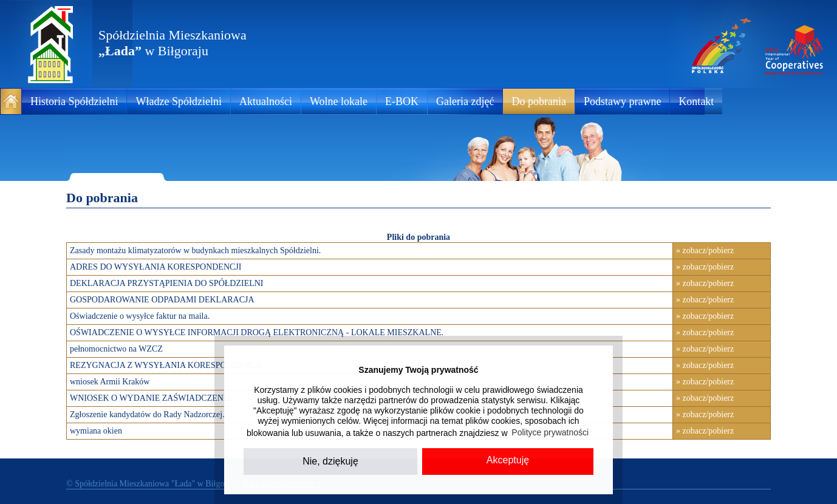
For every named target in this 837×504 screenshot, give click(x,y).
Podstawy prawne (622, 101)
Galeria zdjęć (465, 101)
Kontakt (696, 101)
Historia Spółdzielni (74, 101)
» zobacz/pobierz (705, 250)
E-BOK (402, 101)
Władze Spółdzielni (178, 101)
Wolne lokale (339, 101)
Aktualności (266, 101)
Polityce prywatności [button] (550, 432)
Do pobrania (538, 101)
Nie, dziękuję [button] (330, 461)
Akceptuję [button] (508, 460)
